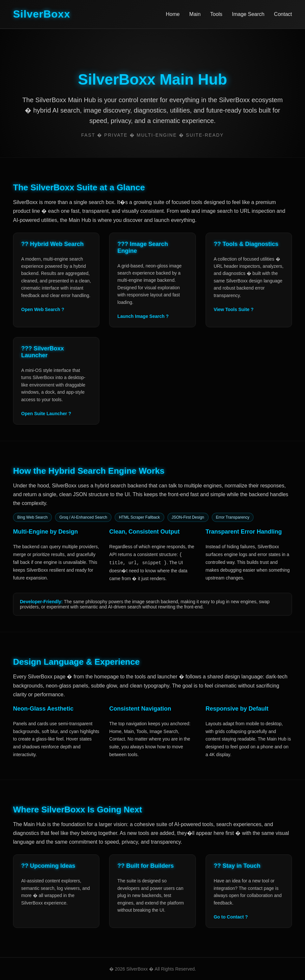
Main (195, 14)
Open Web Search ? (43, 309)
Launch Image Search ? (143, 316)
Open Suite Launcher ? (46, 414)
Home (173, 14)
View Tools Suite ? (234, 309)
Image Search (248, 14)
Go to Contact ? (231, 917)
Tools (216, 14)
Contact (283, 14)
